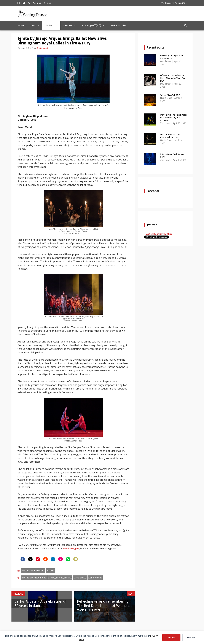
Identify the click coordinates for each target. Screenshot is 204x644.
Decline (191, 638)
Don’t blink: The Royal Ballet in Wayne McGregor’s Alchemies (173, 118)
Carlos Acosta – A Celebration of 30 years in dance (41, 604)
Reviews (53, 25)
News (36, 25)
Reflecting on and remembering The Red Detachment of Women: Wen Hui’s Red (103, 606)
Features (71, 25)
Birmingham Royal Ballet (60, 578)
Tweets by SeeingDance (158, 234)
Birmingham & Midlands (33, 571)
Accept (171, 638)
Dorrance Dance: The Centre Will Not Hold (170, 136)
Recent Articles (118, 25)
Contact (48, 3)
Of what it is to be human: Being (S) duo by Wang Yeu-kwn (173, 78)
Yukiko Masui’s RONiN (170, 95)
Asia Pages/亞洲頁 (95, 25)
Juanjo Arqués (95, 578)
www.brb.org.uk (71, 548)
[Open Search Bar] (185, 25)
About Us (37, 3)
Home (21, 25)
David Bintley (80, 578)
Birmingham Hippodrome (34, 578)
